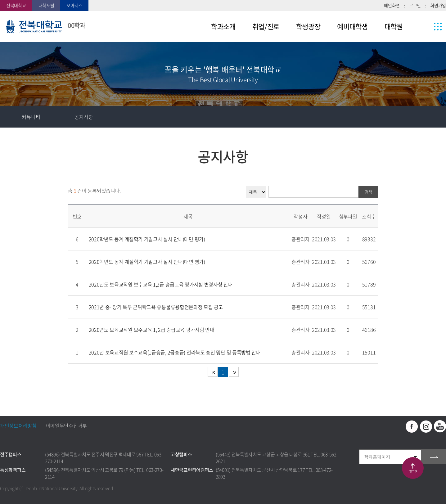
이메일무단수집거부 (66, 425)
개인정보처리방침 (18, 425)
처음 (213, 372)
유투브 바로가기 (440, 426)
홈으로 (11, 117)
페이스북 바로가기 (412, 426)
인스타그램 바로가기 (426, 426)
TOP (413, 472)
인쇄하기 (435, 117)
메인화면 (392, 5)
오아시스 (74, 5)
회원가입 (438, 5)
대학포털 (46, 5)
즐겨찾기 (392, 117)
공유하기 (413, 117)
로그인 (415, 5)
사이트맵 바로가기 (426, 26)
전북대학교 (16, 5)
